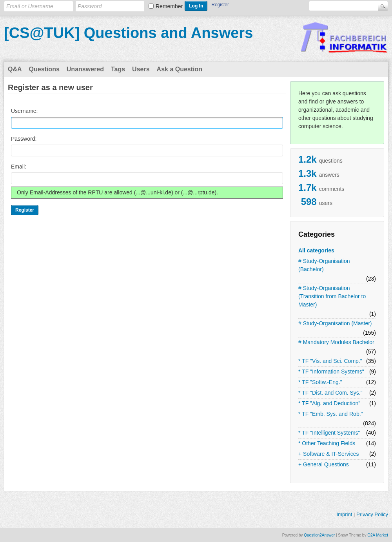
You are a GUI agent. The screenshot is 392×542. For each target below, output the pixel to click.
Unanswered (85, 69)
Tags (118, 69)
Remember (169, 6)
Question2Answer (319, 535)
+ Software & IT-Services (328, 454)
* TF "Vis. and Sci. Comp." (330, 361)
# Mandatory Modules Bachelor (336, 342)
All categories (316, 250)
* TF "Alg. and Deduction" (329, 403)
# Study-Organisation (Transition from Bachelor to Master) (332, 296)
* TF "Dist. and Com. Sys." (330, 393)
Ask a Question (180, 69)
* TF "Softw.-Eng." (320, 382)
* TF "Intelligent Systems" (329, 433)
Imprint (345, 514)
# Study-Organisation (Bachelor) (324, 265)
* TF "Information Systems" (331, 372)
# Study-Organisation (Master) (335, 323)
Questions (44, 69)
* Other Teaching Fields (327, 443)
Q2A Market (378, 535)
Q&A (15, 69)
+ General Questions (324, 464)
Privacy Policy (372, 514)
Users (141, 69)
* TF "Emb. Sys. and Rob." (331, 414)
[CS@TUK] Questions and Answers (128, 33)
